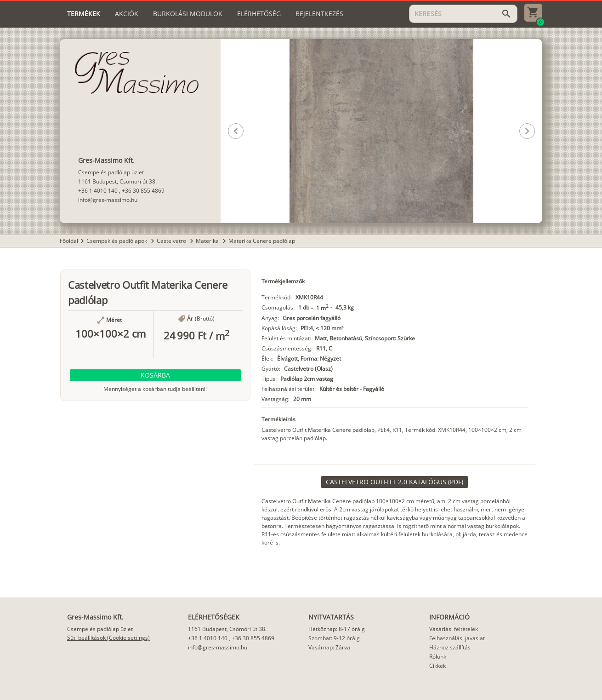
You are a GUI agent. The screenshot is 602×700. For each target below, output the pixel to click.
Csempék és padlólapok (117, 241)
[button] (373, 207)
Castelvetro (172, 241)
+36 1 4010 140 (98, 191)
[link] (395, 482)
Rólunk (438, 657)
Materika (208, 241)
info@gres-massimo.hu (108, 200)
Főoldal (69, 241)
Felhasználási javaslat (457, 638)
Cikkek (437, 666)
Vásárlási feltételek (454, 629)
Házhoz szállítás (450, 647)
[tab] (84, 14)
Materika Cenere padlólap (262, 241)
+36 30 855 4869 (143, 191)
